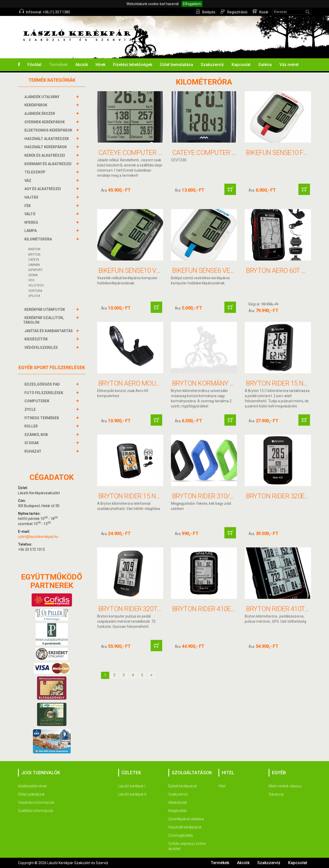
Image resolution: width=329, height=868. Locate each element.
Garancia (276, 794)
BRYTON (34, 255)
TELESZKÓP (36, 172)
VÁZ (29, 181)
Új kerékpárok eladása (186, 819)
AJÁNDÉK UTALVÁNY (43, 97)
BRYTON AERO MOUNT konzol (144, 383)
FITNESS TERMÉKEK (42, 418)
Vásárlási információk (36, 802)
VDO (31, 280)
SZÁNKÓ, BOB (37, 435)
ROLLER (32, 426)
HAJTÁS (32, 197)
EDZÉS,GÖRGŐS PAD (43, 384)
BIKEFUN (34, 249)
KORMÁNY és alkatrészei (49, 164)
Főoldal (34, 65)
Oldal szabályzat (31, 794)
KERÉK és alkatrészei (45, 155)
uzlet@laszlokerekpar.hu (38, 537)
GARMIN (34, 265)
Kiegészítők (177, 811)
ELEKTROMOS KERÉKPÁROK (49, 130)
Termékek (58, 65)
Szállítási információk (36, 811)
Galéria (265, 65)
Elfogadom (192, 4)
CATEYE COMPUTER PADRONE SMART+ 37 (159, 153)
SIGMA (33, 275)
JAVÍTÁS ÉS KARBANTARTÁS (49, 331)
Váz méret (289, 65)
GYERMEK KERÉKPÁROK (45, 122)
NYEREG (32, 222)
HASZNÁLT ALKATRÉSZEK (47, 139)
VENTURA (35, 291)
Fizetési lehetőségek (133, 65)
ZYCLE (31, 409)
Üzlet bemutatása (176, 65)
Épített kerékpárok (183, 786)
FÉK (28, 206)
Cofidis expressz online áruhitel (187, 846)
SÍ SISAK (32, 443)
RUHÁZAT (34, 451)
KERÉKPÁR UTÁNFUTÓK (45, 310)
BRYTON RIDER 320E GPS (282, 496)
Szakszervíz (212, 65)
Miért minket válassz (285, 786)
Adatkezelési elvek (32, 786)
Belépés (205, 12)
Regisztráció (234, 12)
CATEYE (34, 260)
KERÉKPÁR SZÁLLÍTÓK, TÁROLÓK (44, 320)
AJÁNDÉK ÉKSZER (40, 114)
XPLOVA (34, 296)
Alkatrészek (178, 802)
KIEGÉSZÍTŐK (37, 339)
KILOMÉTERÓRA (39, 239)
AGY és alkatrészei (43, 189)
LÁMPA (31, 231)
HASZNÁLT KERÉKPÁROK (46, 147)
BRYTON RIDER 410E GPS (208, 609)
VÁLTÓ (31, 214)
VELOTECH (36, 285)
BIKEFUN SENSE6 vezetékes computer (232, 270)
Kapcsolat (241, 65)
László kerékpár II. (132, 794)
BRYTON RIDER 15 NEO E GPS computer (158, 496)
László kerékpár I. (132, 786)
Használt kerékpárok (185, 827)
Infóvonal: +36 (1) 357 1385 (45, 12)
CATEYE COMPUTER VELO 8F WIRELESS (229, 153)
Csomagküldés (181, 835)
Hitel (222, 786)
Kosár (261, 12)
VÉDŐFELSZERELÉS (42, 348)
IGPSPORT (35, 270)
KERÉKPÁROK (36, 105)
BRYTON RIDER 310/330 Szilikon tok (227, 496)
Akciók (82, 65)
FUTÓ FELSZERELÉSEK (44, 393)
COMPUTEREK (38, 401)
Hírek (100, 65)
